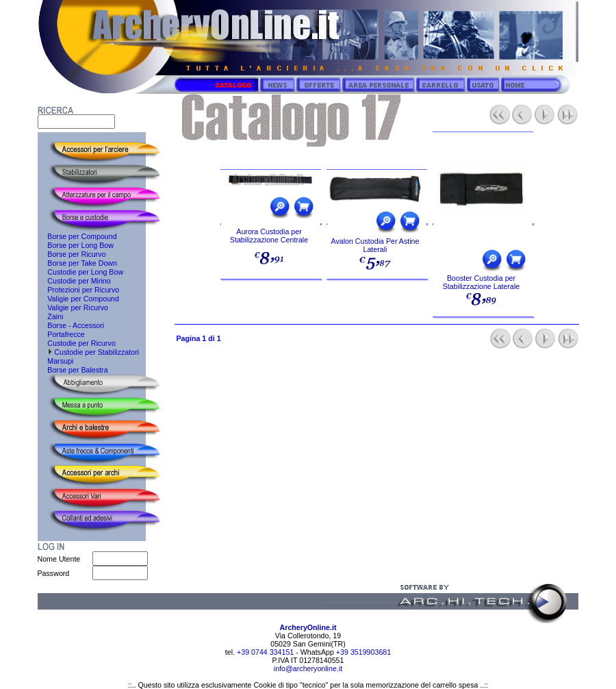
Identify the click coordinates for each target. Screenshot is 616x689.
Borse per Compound (77, 236)
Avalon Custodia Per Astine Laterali (375, 245)
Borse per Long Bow (76, 245)
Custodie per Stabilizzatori (89, 352)
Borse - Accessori (71, 325)
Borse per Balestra (73, 370)
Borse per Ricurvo (72, 254)
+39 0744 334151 (264, 652)
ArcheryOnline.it (308, 627)
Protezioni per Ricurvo (79, 290)
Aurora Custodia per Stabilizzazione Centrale (269, 236)
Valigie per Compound (78, 299)
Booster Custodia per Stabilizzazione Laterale (482, 282)
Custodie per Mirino (74, 281)
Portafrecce (61, 334)
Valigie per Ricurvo (73, 308)
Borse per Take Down (78, 263)
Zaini (51, 316)
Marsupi (56, 361)
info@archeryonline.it (308, 668)
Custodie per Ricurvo (77, 343)
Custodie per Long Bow (81, 272)
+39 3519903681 (363, 652)
